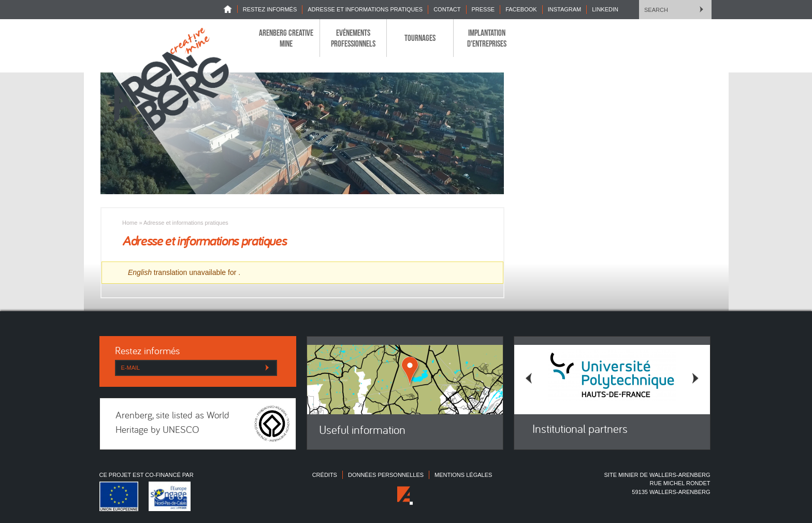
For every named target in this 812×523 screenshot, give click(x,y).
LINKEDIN (605, 9)
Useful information (362, 431)
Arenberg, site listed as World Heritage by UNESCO (172, 424)
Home (230, 9)
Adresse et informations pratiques (365, 9)
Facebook (521, 9)
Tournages (420, 38)
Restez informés (270, 9)
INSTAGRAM (565, 9)
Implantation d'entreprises (487, 38)
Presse (483, 9)
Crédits (325, 475)
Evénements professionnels (353, 38)
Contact (447, 9)
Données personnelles (386, 475)
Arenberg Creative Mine (286, 38)
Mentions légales (463, 475)
